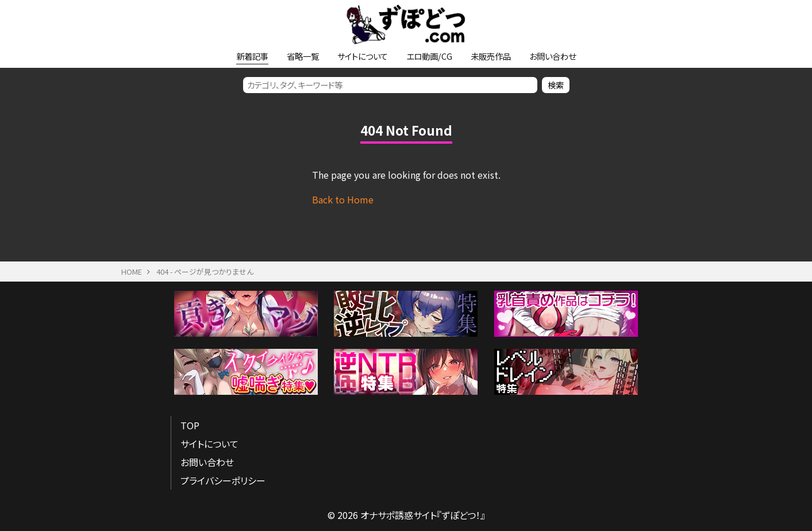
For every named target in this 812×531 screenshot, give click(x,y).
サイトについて (363, 56)
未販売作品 (491, 56)
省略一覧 (303, 56)
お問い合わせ (553, 56)
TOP (190, 425)
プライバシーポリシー (223, 480)
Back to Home (343, 199)
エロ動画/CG (429, 56)
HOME (132, 272)
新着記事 (252, 56)
